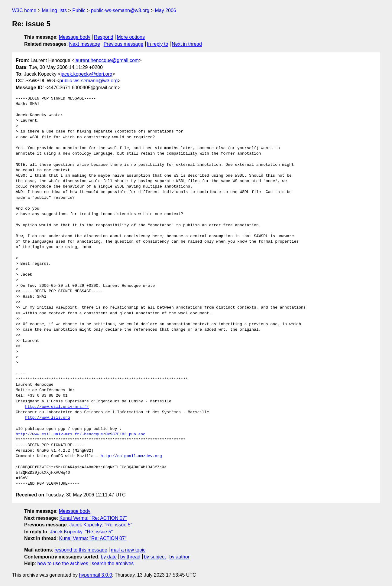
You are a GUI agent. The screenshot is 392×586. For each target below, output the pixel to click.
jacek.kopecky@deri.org (87, 74)
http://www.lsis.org (47, 418)
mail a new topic (128, 550)
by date (109, 557)
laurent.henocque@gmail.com (107, 60)
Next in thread (187, 44)
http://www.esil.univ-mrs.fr (57, 407)
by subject (155, 557)
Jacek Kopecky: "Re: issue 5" (101, 525)
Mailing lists (54, 10)
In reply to (157, 44)
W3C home (24, 10)
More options (131, 37)
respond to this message (81, 550)
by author (179, 557)
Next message (85, 44)
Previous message (124, 44)
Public (79, 10)
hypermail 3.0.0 (95, 575)
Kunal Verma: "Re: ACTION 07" (93, 518)
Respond (104, 37)
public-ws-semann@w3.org (120, 10)
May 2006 (166, 10)
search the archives (113, 563)
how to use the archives (63, 563)
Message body (75, 37)
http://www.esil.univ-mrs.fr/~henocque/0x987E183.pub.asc (81, 434)
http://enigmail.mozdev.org (131, 456)
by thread (130, 557)
